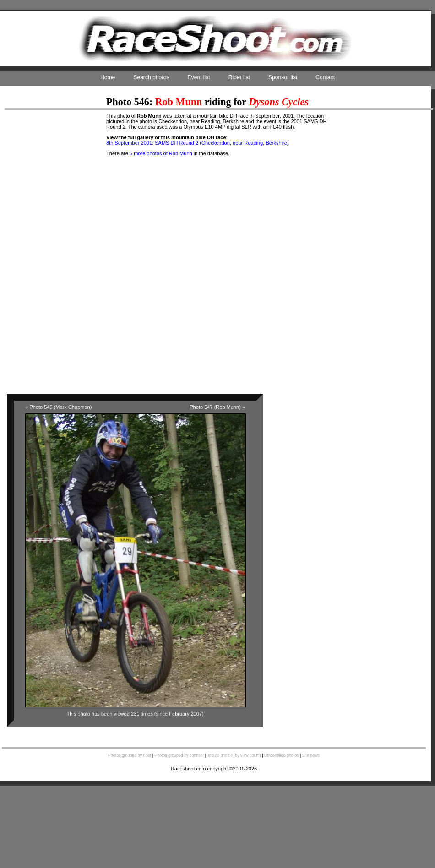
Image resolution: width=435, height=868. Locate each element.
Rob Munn (179, 102)
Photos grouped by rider (130, 755)
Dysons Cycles (279, 102)
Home (108, 77)
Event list (199, 77)
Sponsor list (283, 77)
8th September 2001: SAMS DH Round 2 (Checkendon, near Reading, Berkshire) (198, 143)
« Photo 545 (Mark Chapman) (58, 407)
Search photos (151, 77)
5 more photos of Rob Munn (161, 153)
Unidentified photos (282, 755)
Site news (311, 755)
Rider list (239, 77)
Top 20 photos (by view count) (234, 755)
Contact (325, 77)
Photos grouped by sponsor (179, 755)
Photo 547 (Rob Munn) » (217, 407)
